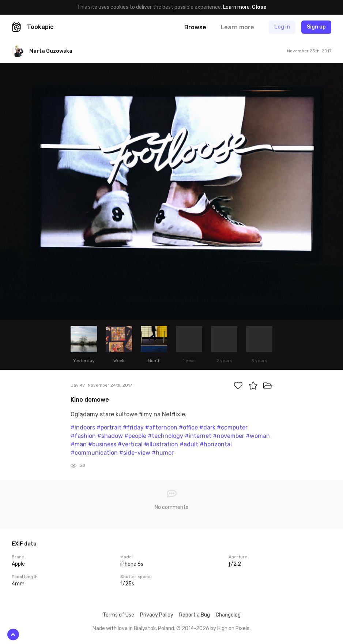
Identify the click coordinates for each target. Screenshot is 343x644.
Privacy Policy (157, 615)
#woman (258, 436)
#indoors (83, 427)
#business (102, 444)
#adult (189, 444)
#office (188, 427)
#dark (207, 427)
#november (229, 436)
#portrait (109, 427)
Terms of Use (118, 615)
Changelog (228, 615)
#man (79, 444)
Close (259, 7)
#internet (198, 436)
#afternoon (161, 427)
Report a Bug (195, 615)
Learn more (236, 7)
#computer (232, 427)
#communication (94, 453)
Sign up (316, 27)
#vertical (130, 444)
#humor (163, 453)
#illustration (161, 444)
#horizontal (216, 444)
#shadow (110, 436)
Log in (282, 27)
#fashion (83, 436)
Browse (195, 27)
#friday (133, 427)
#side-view (135, 453)
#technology (165, 436)
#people (135, 436)
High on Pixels (233, 628)
